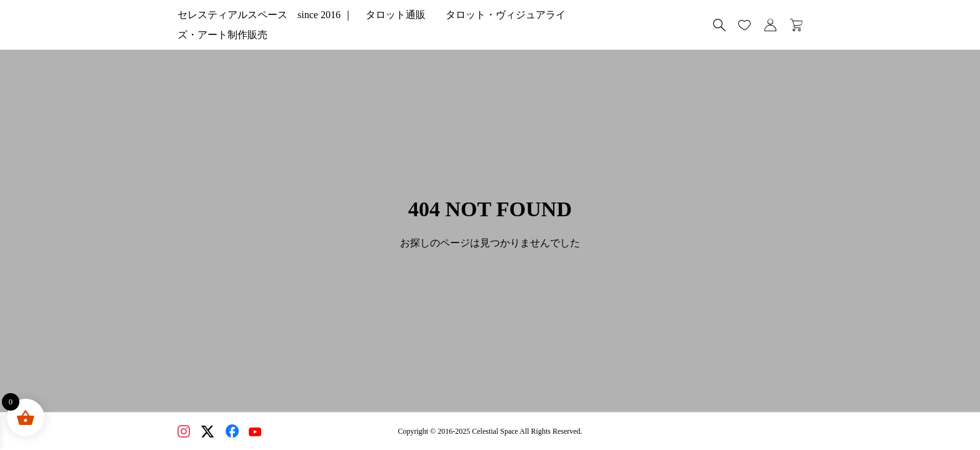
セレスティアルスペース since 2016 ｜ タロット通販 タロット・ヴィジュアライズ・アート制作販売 (417, 25)
